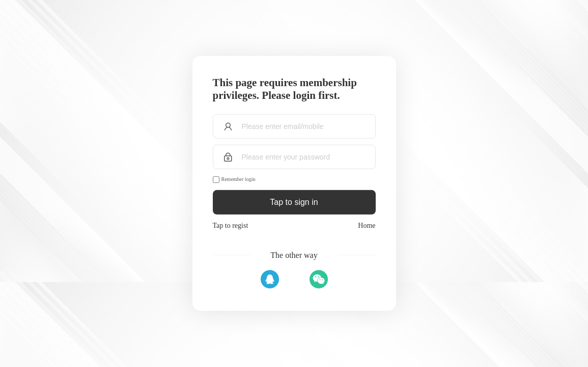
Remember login (239, 179)
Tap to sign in (294, 202)
